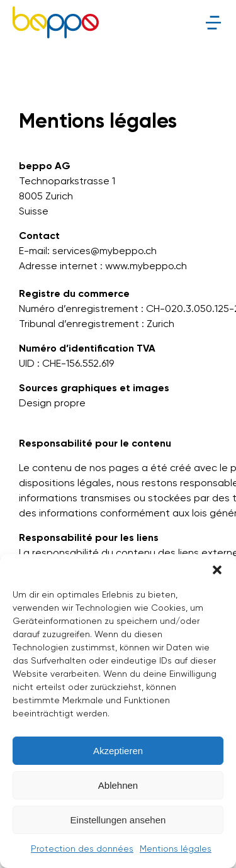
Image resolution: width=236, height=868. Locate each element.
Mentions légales (176, 849)
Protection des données (82, 849)
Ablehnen (118, 785)
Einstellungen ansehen (118, 820)
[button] (217, 570)
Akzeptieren (118, 751)
